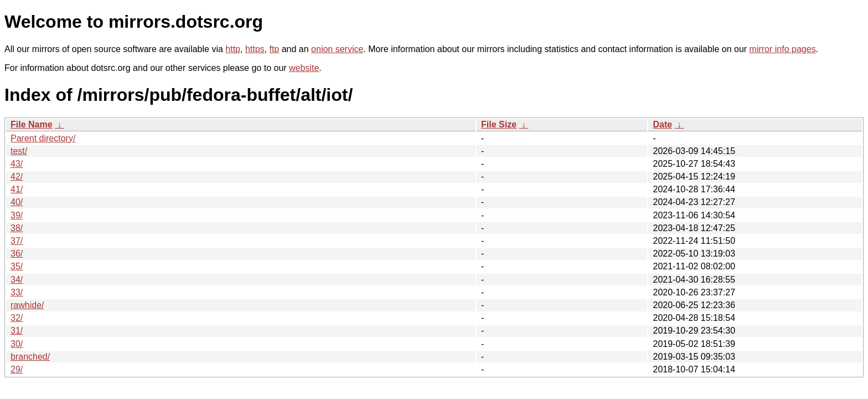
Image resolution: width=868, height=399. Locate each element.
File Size (499, 124)
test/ (19, 151)
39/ (17, 215)
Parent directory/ (43, 138)
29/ (17, 369)
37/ (17, 241)
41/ (17, 189)
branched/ (30, 357)
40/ (17, 202)
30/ (17, 344)
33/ (17, 292)
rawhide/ (27, 305)
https (255, 49)
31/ (17, 331)
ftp (274, 49)
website (304, 68)
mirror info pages (783, 49)
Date (662, 124)
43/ (17, 164)
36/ (17, 254)
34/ (17, 280)
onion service (337, 49)
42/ (17, 177)
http (233, 49)
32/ (17, 318)
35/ (17, 266)
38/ (17, 228)
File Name (32, 124)
